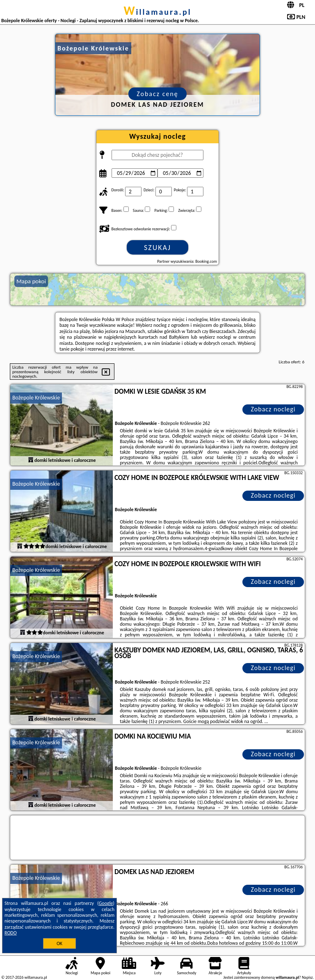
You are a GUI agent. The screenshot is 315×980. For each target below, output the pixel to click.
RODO (11, 933)
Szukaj (157, 248)
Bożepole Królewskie (36, 398)
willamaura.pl (157, 12)
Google (106, 903)
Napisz (307, 977)
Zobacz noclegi (273, 409)
